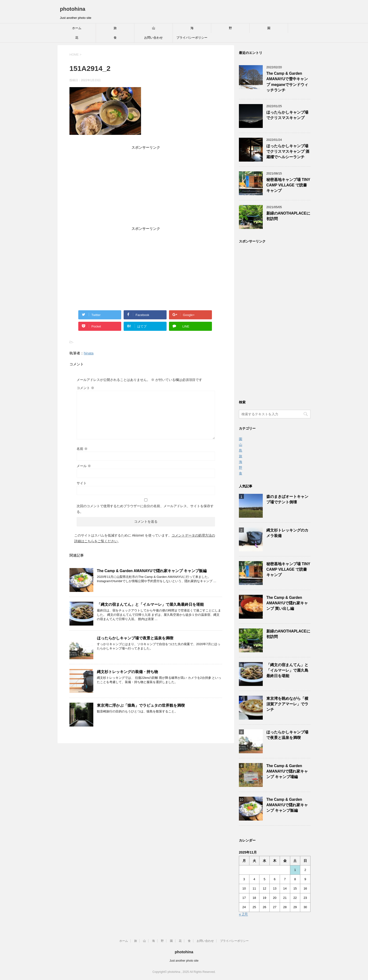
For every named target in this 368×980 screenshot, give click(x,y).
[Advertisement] (146, 189)
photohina (73, 9)
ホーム (77, 28)
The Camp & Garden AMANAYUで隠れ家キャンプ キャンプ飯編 (152, 571)
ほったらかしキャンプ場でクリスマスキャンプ (287, 115)
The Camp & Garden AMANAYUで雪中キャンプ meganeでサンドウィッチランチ (287, 82)
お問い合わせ (153, 38)
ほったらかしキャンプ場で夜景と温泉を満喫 (135, 638)
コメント (85, 388)
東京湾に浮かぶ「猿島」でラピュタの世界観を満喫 (141, 705)
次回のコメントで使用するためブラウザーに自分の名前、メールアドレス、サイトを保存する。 (145, 509)
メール (84, 466)
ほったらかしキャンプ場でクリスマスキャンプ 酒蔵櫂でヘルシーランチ (288, 152)
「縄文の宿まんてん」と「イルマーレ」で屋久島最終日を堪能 (150, 604)
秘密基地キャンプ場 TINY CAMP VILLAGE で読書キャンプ (288, 185)
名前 (82, 449)
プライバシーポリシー (192, 38)
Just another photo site (184, 961)
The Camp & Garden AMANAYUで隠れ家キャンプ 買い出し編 (287, 603)
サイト (82, 483)
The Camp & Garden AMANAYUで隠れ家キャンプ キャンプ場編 (287, 771)
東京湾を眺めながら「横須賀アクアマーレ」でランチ (287, 704)
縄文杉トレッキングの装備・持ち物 (127, 672)
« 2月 (243, 914)
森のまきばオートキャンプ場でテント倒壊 (287, 499)
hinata (89, 353)
